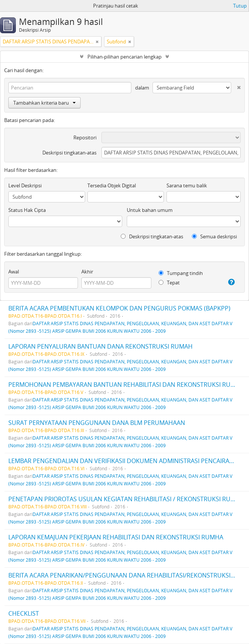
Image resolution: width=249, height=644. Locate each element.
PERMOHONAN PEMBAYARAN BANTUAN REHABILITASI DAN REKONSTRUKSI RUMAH (126, 385)
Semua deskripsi (214, 236)
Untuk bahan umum (150, 210)
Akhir (87, 272)
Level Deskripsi (25, 185)
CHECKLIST (24, 613)
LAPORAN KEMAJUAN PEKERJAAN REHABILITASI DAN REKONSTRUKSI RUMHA (116, 537)
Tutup (240, 6)
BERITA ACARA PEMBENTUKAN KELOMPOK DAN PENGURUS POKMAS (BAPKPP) (119, 308)
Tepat (169, 283)
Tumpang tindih (181, 273)
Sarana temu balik (187, 185)
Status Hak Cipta (27, 210)
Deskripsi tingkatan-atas (69, 153)
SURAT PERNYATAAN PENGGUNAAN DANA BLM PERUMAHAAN (97, 423)
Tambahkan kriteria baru (44, 103)
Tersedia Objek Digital (112, 185)
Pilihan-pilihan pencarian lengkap (124, 57)
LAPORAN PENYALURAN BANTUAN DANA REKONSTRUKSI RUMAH (100, 346)
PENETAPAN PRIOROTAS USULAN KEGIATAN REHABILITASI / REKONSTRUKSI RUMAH (126, 499)
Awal (14, 272)
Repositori (85, 137)
